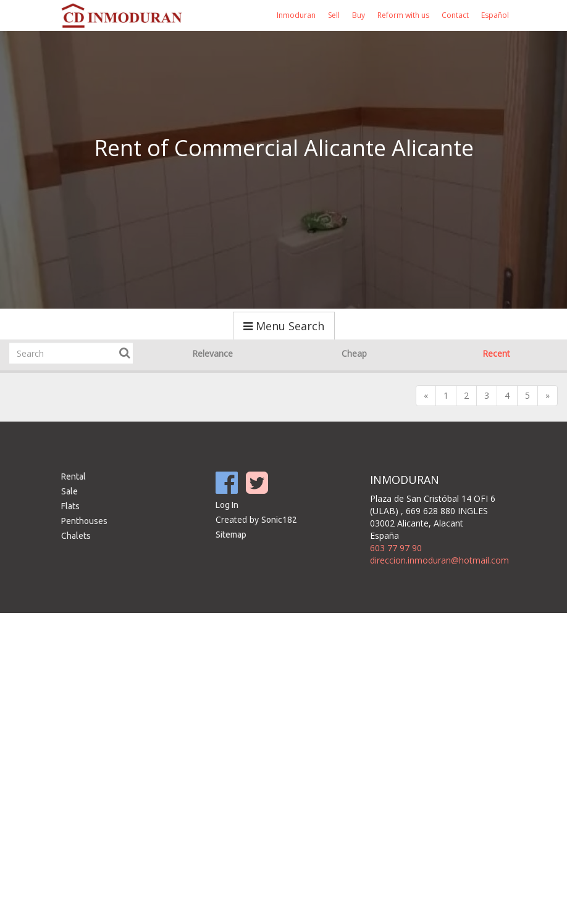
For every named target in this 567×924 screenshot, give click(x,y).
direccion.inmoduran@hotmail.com (439, 560)
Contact (455, 15)
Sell (334, 15)
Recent (496, 353)
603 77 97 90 (396, 548)
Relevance (212, 353)
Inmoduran (296, 15)
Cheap (354, 353)
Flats (70, 506)
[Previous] (426, 396)
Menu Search (284, 326)
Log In (227, 505)
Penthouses (84, 521)
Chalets (76, 536)
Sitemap (231, 535)
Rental (73, 477)
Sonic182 (279, 520)
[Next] (548, 396)
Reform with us (403, 15)
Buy (359, 15)
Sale (69, 491)
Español (495, 15)
